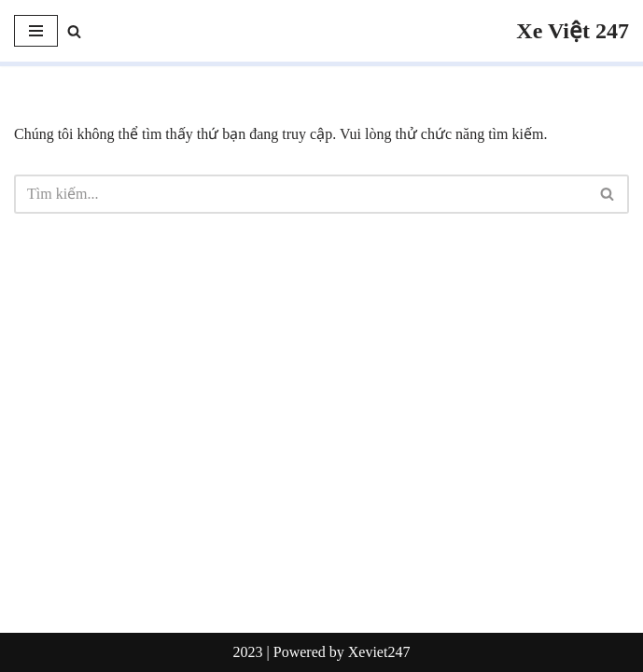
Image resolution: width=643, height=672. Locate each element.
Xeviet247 (379, 652)
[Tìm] (74, 31)
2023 (248, 652)
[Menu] (36, 31)
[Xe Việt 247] (573, 31)
